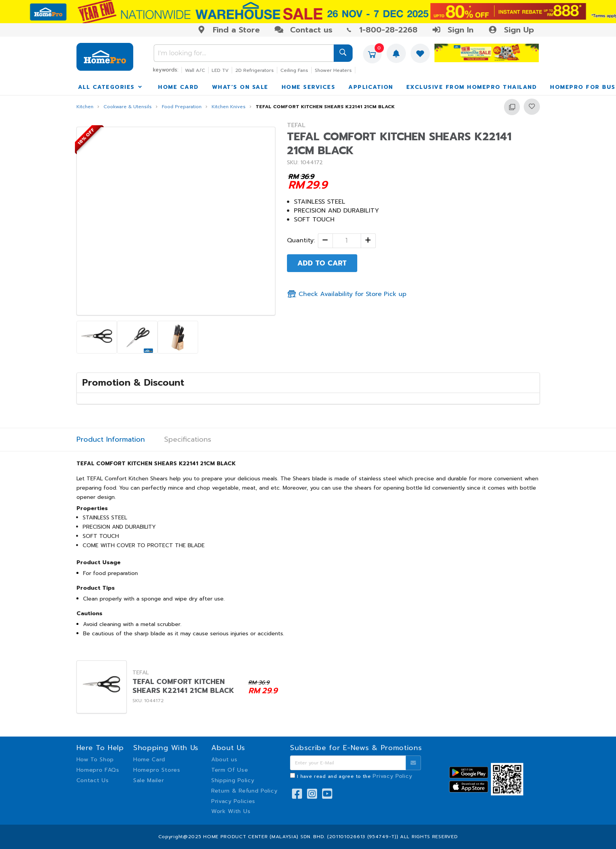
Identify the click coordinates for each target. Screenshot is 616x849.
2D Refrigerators (255, 70)
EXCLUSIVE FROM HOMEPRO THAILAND (472, 87)
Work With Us (231, 811)
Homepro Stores (157, 770)
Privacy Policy (392, 776)
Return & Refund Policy (244, 791)
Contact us (303, 30)
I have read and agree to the (355, 776)
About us (224, 760)
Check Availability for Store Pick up (347, 294)
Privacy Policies (233, 801)
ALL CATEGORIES (111, 87)
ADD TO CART (322, 263)
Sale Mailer (149, 780)
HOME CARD (178, 87)
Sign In (453, 30)
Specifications (188, 440)
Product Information (111, 440)
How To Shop (95, 760)
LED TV (220, 70)
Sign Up (511, 30)
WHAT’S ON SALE (240, 87)
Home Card (149, 760)
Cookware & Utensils (128, 107)
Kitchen (85, 107)
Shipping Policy (233, 780)
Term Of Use (230, 770)
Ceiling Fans (294, 70)
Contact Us (93, 780)
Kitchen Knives (229, 107)
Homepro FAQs (98, 770)
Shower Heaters (333, 70)
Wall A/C (195, 70)
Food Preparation (182, 107)
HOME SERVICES (309, 87)
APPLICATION (371, 87)
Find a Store (228, 30)
